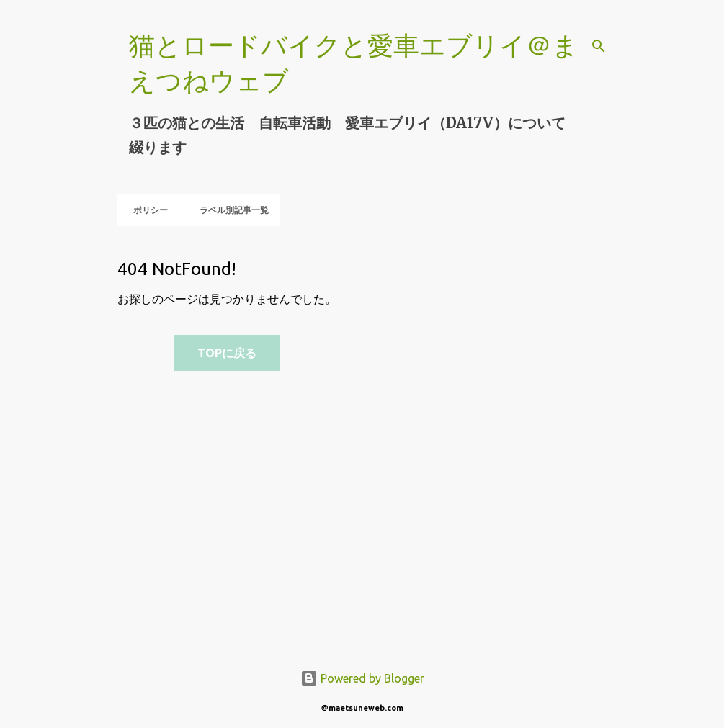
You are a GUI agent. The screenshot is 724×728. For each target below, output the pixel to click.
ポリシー (146, 210)
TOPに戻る (227, 353)
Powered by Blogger (362, 678)
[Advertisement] (393, 442)
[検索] (599, 46)
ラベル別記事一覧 (230, 210)
